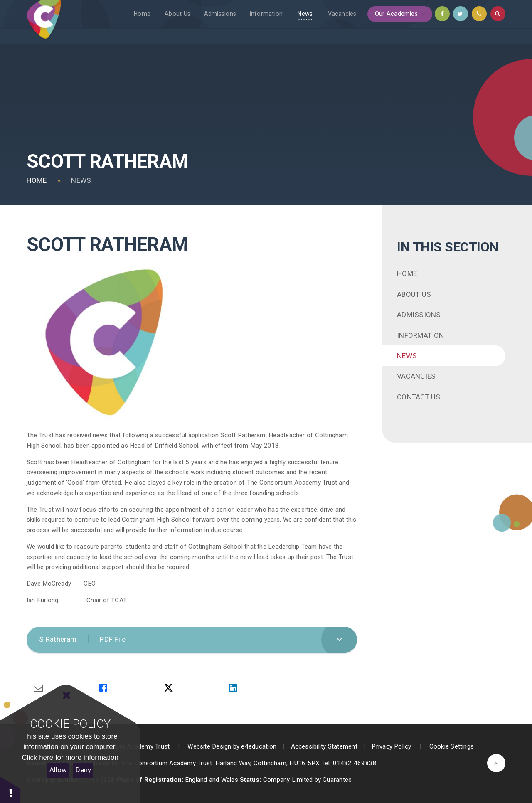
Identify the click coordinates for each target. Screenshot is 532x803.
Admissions (419, 315)
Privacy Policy (391, 746)
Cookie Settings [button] (452, 746)
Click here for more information (70, 757)
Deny (83, 770)
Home (37, 180)
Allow (58, 770)
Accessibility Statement (324, 746)
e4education (259, 746)
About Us (414, 294)
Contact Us (419, 397)
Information (421, 335)
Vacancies (416, 376)
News (81, 180)
